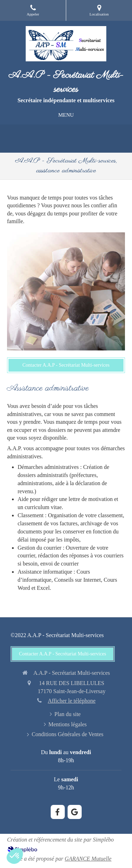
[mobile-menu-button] (66, 115)
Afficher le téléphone (72, 701)
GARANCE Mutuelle (88, 859)
